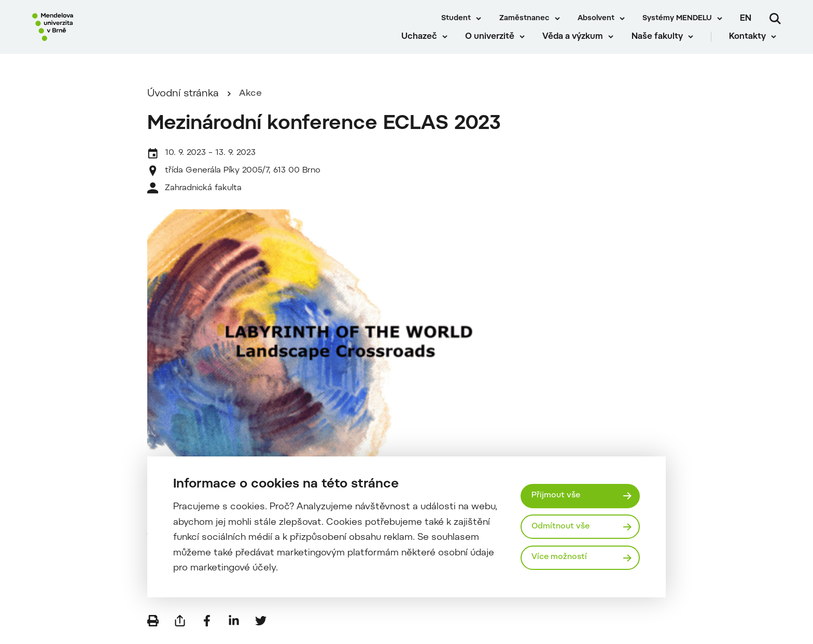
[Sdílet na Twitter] (261, 628)
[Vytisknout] (153, 628)
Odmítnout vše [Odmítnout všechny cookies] (562, 526)
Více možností (561, 559)
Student (456, 19)
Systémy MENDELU (677, 19)
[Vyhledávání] (775, 19)
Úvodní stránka (183, 102)
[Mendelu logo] (93, 32)
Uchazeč (423, 47)
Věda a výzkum (577, 47)
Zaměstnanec (524, 19)
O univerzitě (494, 47)
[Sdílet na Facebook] (207, 628)
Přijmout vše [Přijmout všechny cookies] (557, 495)
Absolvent (596, 19)
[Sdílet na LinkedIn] (234, 628)
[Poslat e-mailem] (180, 628)
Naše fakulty (661, 47)
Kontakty (752, 47)
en (746, 19)
